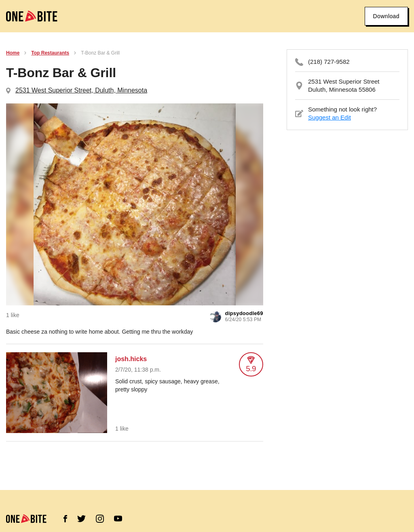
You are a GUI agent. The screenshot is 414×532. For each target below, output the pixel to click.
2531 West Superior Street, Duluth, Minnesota (81, 90)
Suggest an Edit (330, 117)
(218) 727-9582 (329, 62)
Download (386, 16)
